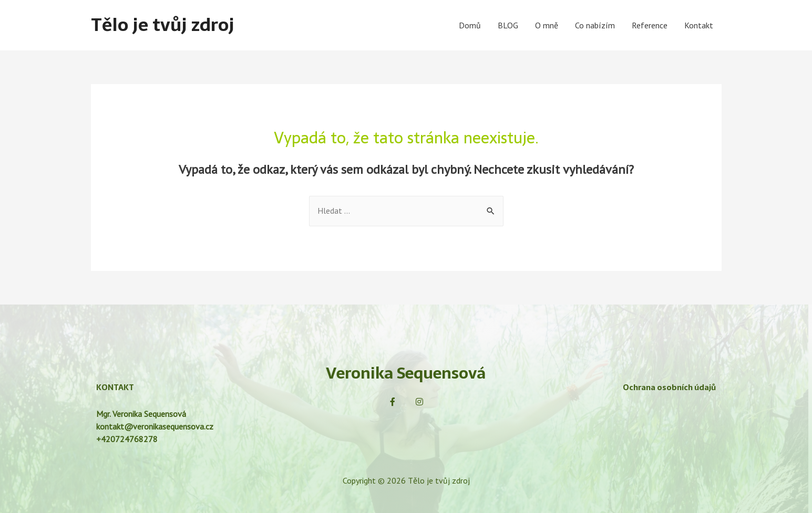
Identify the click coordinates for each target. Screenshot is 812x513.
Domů (470, 25)
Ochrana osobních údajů (669, 388)
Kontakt (699, 25)
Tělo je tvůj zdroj (164, 25)
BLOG (508, 25)
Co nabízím (595, 25)
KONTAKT (115, 388)
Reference (650, 25)
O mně (547, 25)
